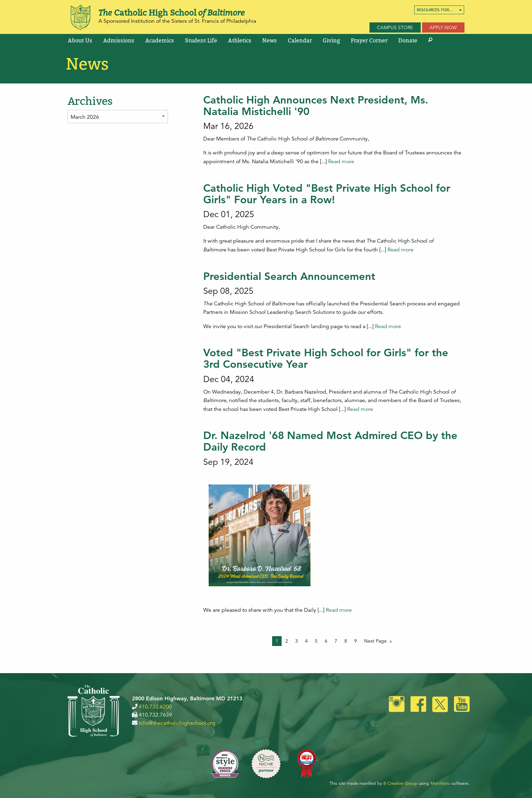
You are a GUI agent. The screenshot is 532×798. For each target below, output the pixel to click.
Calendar (300, 40)
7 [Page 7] (336, 641)
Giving (331, 40)
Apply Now (443, 27)
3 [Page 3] (297, 641)
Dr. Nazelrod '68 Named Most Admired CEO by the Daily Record (330, 441)
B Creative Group (400, 783)
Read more (341, 161)
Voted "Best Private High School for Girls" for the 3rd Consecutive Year (326, 358)
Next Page (375, 641)
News (270, 40)
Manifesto (440, 783)
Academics (160, 40)
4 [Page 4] (306, 641)
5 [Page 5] (316, 641)
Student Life (201, 40)
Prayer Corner (369, 40)
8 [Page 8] (346, 641)
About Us (80, 40)
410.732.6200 (155, 707)
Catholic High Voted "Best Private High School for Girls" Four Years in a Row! (327, 194)
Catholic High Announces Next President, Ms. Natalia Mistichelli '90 (316, 106)
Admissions (119, 40)
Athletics (240, 40)
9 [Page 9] (356, 641)
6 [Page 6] (326, 641)
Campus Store (395, 27)
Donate (408, 40)
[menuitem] (439, 10)
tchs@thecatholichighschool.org (177, 723)
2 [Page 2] (287, 641)
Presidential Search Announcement (289, 276)
